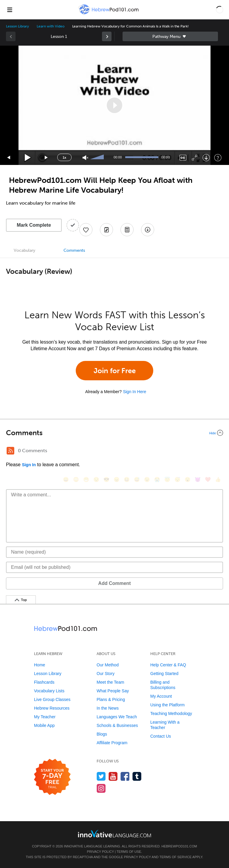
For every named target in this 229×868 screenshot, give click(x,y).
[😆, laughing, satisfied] (127, 479)
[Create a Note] (106, 230)
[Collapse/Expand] (114, 433)
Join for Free (115, 371)
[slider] (98, 157)
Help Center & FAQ (168, 665)
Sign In (29, 465)
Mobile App (44, 725)
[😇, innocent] (167, 479)
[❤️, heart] (208, 479)
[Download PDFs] (127, 230)
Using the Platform (167, 705)
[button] (220, 10)
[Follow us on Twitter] (101, 776)
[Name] (114, 552)
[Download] (206, 158)
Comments (74, 250)
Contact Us (161, 736)
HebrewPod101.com (179, 846)
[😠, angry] (117, 479)
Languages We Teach (117, 717)
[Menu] (10, 10)
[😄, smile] (66, 479)
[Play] (28, 158)
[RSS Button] (10, 451)
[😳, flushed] (76, 479)
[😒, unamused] (96, 479)
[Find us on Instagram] (101, 788)
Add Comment (114, 583)
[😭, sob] (157, 479)
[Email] (114, 567)
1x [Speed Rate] (64, 157)
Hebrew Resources (52, 708)
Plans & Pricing (111, 699)
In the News (108, 708)
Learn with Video (50, 26)
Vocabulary (24, 250)
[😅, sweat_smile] (137, 479)
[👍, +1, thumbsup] (218, 479)
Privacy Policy (100, 852)
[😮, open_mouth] (188, 479)
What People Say (113, 691)
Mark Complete (34, 225)
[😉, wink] (147, 479)
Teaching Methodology (171, 713)
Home (40, 665)
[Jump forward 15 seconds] (47, 158)
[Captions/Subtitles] (183, 158)
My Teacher (45, 717)
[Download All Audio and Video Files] (148, 230)
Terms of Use (129, 852)
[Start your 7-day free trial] (52, 777)
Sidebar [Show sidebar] (170, 36)
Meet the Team (110, 682)
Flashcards (44, 682)
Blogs (102, 734)
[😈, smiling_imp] (198, 479)
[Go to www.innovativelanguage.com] (114, 834)
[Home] (109, 14)
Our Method (108, 665)
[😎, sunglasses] (106, 479)
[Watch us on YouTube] (113, 776)
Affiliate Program (112, 743)
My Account (161, 696)
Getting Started (164, 674)
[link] (107, 36)
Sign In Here (134, 392)
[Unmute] (85, 158)
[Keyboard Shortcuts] (218, 158)
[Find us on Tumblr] (137, 776)
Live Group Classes (52, 699)
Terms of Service (176, 857)
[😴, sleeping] (177, 479)
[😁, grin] (86, 479)
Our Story (106, 674)
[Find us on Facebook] (125, 776)
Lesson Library (17, 26)
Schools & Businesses (117, 725)
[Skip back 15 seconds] (9, 158)
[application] (114, 105)
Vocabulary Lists (49, 691)
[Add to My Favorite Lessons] (86, 230)
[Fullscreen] (195, 158)
